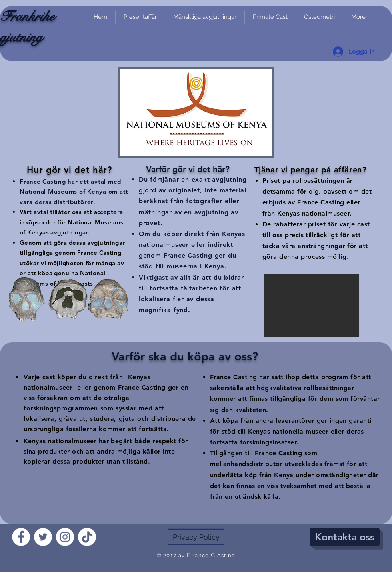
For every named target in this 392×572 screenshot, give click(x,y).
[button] (311, 306)
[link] (382, 66)
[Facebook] (21, 537)
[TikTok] (87, 537)
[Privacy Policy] (196, 537)
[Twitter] (43, 537)
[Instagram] (65, 537)
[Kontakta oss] (345, 537)
